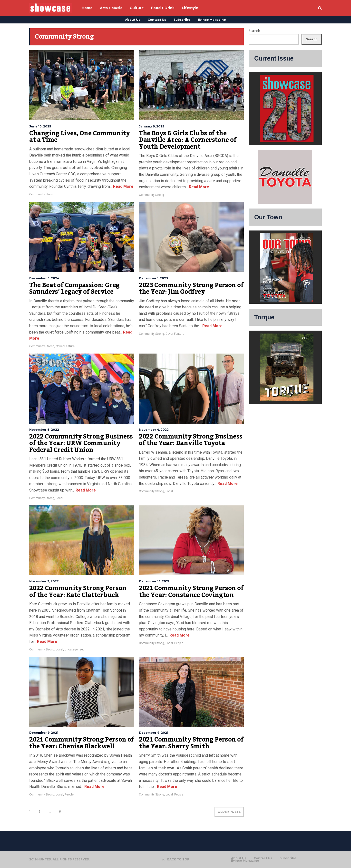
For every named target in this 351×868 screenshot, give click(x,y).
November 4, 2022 (154, 430)
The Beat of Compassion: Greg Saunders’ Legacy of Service (74, 289)
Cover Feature (65, 346)
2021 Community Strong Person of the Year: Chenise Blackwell (82, 743)
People (179, 643)
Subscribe (182, 20)
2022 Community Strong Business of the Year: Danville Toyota (191, 440)
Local (59, 498)
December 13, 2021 (154, 581)
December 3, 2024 (44, 278)
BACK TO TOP (176, 859)
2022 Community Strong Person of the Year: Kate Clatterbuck (78, 592)
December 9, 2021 (44, 733)
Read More (123, 186)
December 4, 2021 (154, 733)
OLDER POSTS (229, 812)
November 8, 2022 (44, 430)
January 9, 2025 (151, 126)
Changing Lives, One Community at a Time (79, 137)
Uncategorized (75, 649)
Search (254, 31)
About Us (133, 20)
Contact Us (157, 20)
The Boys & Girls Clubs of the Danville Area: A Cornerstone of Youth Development (188, 140)
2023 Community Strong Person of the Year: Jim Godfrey (191, 289)
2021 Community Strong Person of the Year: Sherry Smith (191, 743)
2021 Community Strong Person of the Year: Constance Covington (191, 592)
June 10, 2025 (40, 126)
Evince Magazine (212, 20)
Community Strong (42, 194)
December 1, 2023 (153, 278)
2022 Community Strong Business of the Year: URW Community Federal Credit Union (81, 443)
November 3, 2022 (44, 581)
